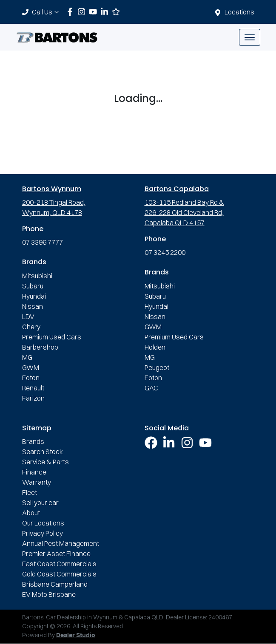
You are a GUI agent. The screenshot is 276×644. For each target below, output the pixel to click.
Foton (31, 378)
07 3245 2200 (165, 252)
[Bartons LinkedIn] (106, 12)
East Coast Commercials (59, 564)
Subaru (33, 286)
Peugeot (157, 367)
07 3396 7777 (43, 242)
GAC (151, 388)
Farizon (33, 398)
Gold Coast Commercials (59, 574)
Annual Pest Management (61, 543)
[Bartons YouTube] (95, 12)
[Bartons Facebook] (72, 12)
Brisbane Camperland (55, 584)
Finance (34, 472)
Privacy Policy (43, 533)
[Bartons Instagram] (83, 12)
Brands (33, 441)
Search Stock (43, 452)
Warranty (37, 482)
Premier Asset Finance (56, 554)
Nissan (33, 306)
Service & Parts (46, 462)
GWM (31, 367)
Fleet (30, 492)
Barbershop (40, 347)
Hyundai (34, 296)
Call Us (46, 12)
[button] (250, 37)
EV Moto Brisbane (49, 594)
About (31, 513)
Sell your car (40, 503)
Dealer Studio (76, 636)
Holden (155, 347)
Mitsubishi (37, 276)
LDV (28, 316)
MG (27, 357)
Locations (239, 12)
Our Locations (43, 523)
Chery (31, 327)
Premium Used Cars (52, 337)
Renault (33, 388)
